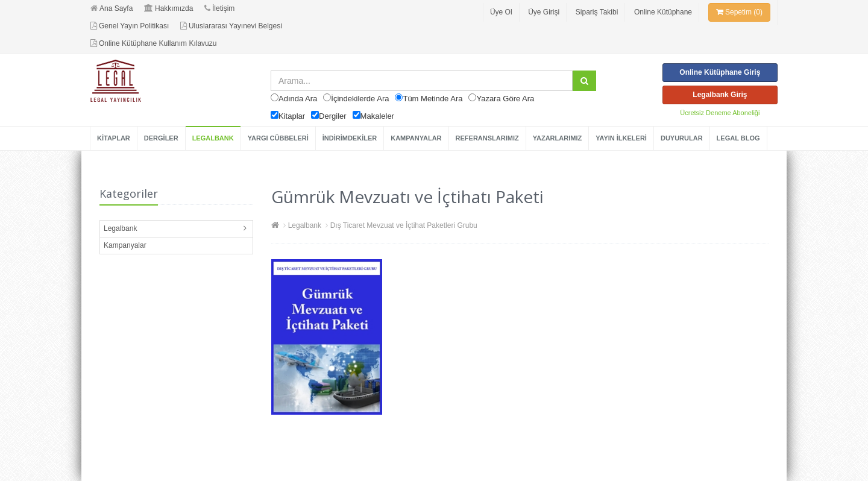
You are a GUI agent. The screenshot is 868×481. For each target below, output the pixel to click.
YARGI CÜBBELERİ (278, 138)
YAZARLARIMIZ (557, 138)
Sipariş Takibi (597, 12)
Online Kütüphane (663, 12)
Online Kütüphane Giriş (720, 72)
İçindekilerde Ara (360, 99)
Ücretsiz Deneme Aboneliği (720, 113)
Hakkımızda (168, 8)
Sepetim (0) (739, 12)
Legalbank (120, 228)
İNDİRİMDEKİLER (350, 138)
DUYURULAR (682, 138)
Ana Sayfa (112, 8)
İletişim (219, 8)
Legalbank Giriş (720, 95)
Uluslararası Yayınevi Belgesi (231, 26)
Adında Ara (298, 99)
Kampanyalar (125, 245)
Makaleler (377, 116)
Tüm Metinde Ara (432, 99)
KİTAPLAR (114, 138)
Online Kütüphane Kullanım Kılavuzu (153, 43)
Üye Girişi (544, 12)
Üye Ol (501, 12)
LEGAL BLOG (738, 138)
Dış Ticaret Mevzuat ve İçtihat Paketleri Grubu (404, 225)
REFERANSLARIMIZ (487, 138)
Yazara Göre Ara (505, 99)
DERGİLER (161, 138)
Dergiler (333, 116)
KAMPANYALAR (416, 138)
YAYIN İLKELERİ (621, 138)
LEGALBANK (213, 138)
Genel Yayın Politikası (130, 26)
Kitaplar (292, 116)
